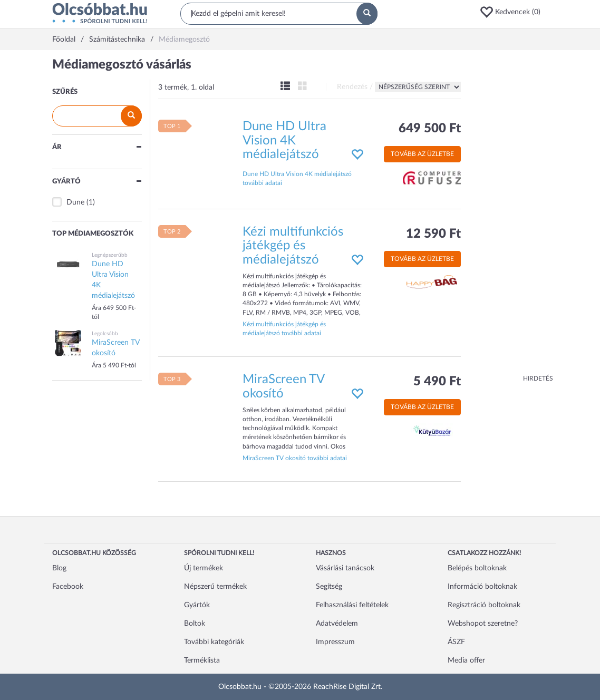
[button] (514, 12)
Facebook (68, 587)
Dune (75, 202)
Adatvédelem (337, 624)
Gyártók (197, 605)
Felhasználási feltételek (352, 605)
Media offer (466, 660)
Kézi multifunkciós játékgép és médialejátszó (293, 246)
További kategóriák (214, 642)
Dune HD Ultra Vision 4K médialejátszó (284, 140)
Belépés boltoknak (477, 568)
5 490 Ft (437, 382)
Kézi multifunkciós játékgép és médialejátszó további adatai (284, 329)
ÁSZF (456, 642)
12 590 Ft (433, 234)
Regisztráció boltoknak (484, 605)
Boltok (195, 624)
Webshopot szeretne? (483, 624)
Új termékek (204, 568)
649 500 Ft (430, 129)
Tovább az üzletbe (422, 154)
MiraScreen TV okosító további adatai (295, 458)
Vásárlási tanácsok (345, 568)
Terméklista (202, 660)
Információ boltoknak (482, 587)
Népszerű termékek (215, 587)
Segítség (329, 587)
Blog (59, 568)
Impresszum (335, 642)
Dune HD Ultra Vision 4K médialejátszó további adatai (297, 178)
